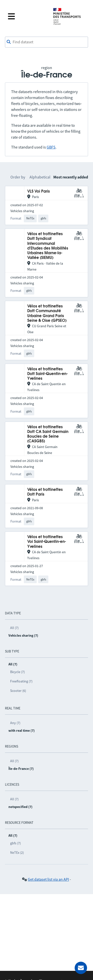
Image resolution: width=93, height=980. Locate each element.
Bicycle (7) (17, 672)
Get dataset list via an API (48, 879)
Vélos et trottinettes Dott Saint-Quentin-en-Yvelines (47, 374)
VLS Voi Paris (39, 191)
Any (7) (15, 723)
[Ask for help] (81, 968)
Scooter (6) (18, 691)
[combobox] (46, 42)
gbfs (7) (15, 843)
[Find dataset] (46, 42)
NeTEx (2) (17, 853)
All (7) (14, 628)
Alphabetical (40, 177)
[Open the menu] (27, 16)
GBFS (51, 147)
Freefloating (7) (21, 681)
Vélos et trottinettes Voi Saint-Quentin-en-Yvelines (47, 542)
